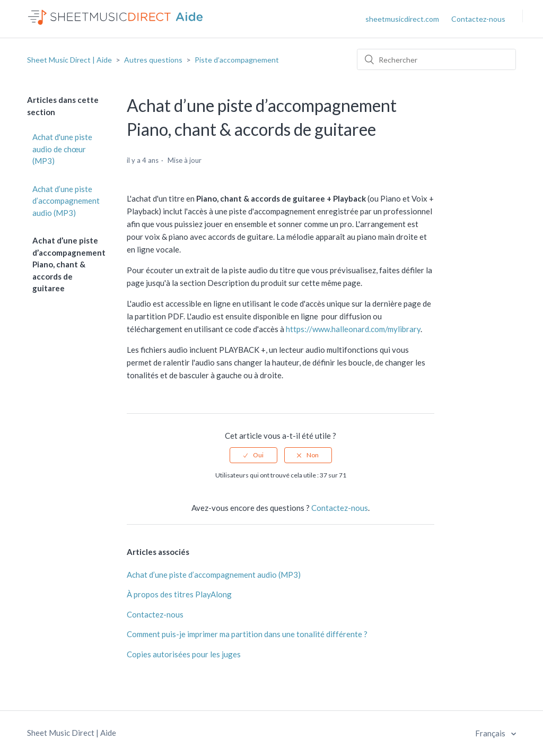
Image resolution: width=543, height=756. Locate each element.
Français (491, 733)
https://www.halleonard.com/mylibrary (353, 329)
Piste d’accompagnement (237, 60)
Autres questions (153, 60)
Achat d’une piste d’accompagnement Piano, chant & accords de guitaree (69, 264)
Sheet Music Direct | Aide (69, 60)
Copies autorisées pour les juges (184, 654)
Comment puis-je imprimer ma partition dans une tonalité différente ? (247, 634)
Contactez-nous (478, 19)
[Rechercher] (436, 59)
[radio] (253, 455)
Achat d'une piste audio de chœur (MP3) (62, 149)
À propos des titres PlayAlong (179, 594)
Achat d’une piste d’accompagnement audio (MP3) (66, 201)
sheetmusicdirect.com (402, 19)
